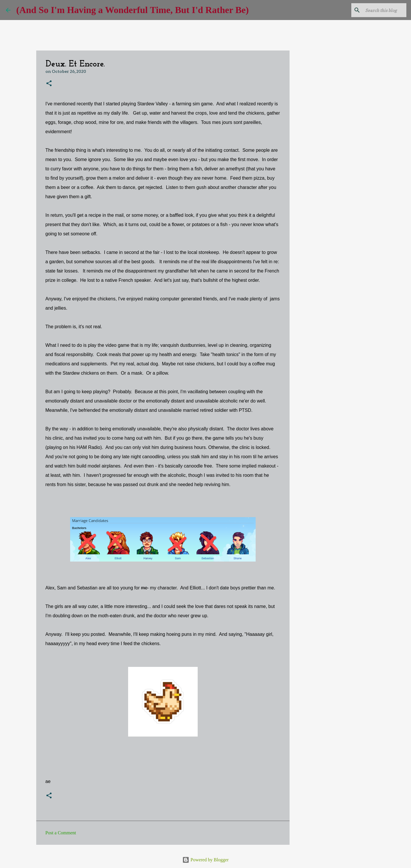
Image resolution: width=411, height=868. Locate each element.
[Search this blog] (376, 10)
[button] (49, 84)
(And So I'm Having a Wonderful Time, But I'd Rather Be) (132, 10)
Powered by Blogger (205, 860)
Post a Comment (61, 833)
